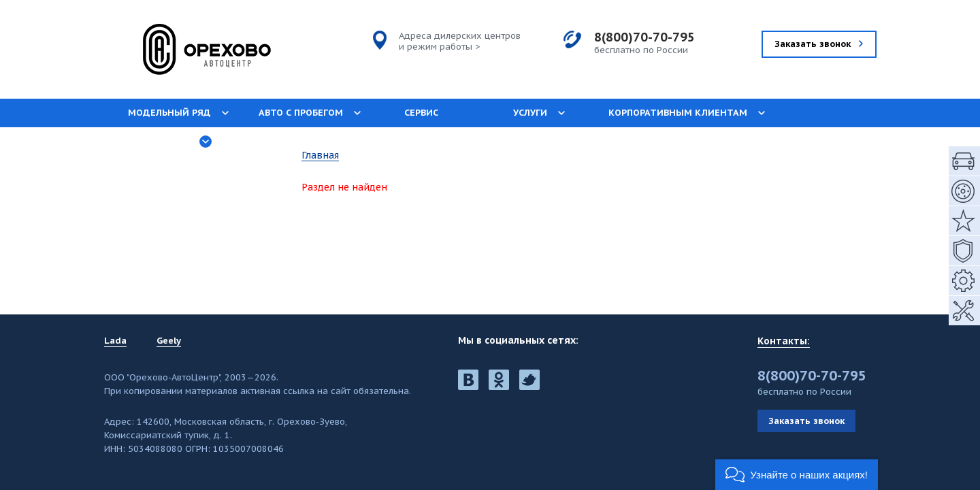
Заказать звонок (806, 421)
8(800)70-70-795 (644, 37)
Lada (115, 341)
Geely (169, 341)
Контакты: (784, 341)
